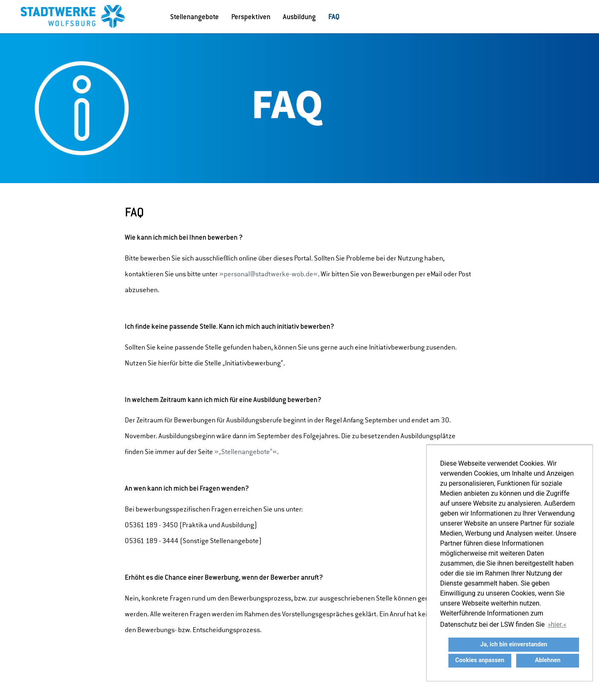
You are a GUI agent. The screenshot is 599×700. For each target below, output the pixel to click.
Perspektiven (251, 17)
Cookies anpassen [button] (480, 660)
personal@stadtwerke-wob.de (269, 274)
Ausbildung (299, 17)
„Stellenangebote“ (246, 452)
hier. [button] (557, 624)
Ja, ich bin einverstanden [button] (514, 644)
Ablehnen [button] (548, 660)
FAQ (334, 17)
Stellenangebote (194, 17)
